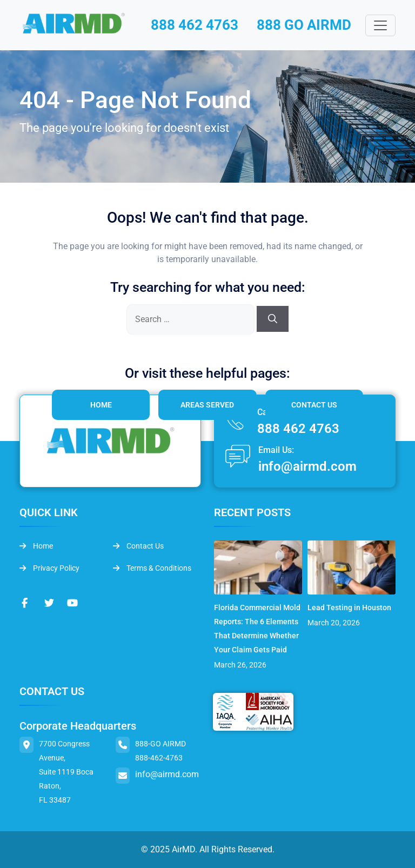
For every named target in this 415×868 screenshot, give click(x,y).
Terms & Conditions (152, 568)
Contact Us (314, 405)
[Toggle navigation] (380, 25)
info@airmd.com (307, 466)
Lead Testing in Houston (349, 607)
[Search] (273, 319)
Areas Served (207, 405)
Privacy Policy (49, 568)
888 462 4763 (195, 25)
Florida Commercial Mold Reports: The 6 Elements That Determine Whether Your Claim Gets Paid (257, 629)
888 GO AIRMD (304, 25)
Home (101, 405)
